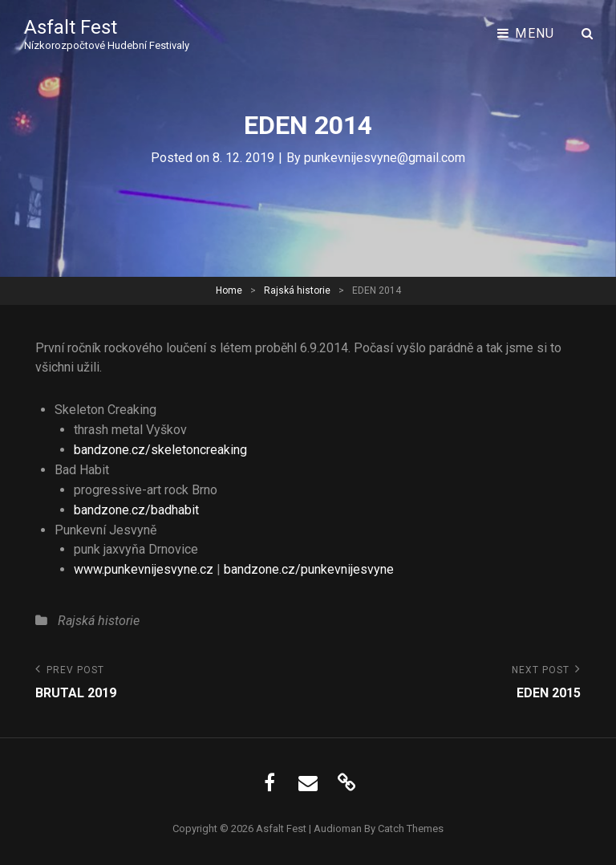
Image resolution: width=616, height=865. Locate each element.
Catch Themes (411, 828)
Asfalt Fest (71, 27)
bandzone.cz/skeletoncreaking (160, 450)
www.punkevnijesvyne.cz (144, 569)
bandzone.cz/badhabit (136, 510)
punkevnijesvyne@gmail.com (385, 158)
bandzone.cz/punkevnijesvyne (309, 569)
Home (229, 290)
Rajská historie (297, 290)
